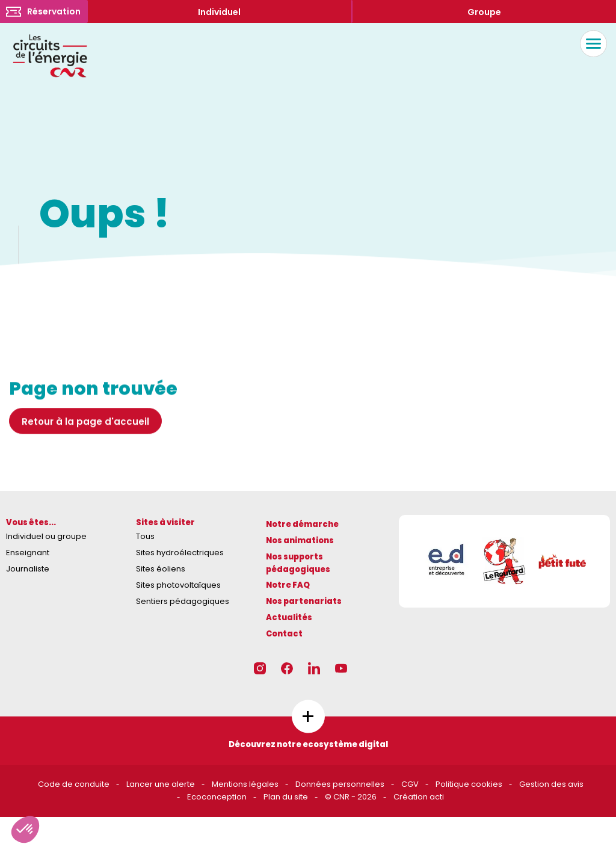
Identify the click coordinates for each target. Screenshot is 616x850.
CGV (410, 784)
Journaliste (28, 569)
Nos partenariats (304, 601)
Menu (590, 44)
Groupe (484, 12)
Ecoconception (217, 797)
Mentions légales (245, 784)
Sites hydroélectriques (180, 553)
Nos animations (300, 540)
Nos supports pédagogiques (298, 563)
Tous (145, 536)
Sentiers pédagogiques (183, 601)
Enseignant (28, 553)
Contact (284, 634)
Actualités (289, 617)
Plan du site (286, 797)
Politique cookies (469, 784)
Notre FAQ (288, 585)
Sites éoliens (161, 569)
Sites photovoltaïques (178, 585)
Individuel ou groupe (46, 536)
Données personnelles (340, 784)
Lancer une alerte (161, 784)
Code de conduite (74, 784)
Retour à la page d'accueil (85, 425)
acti (437, 797)
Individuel (219, 12)
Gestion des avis (551, 784)
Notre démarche (302, 524)
